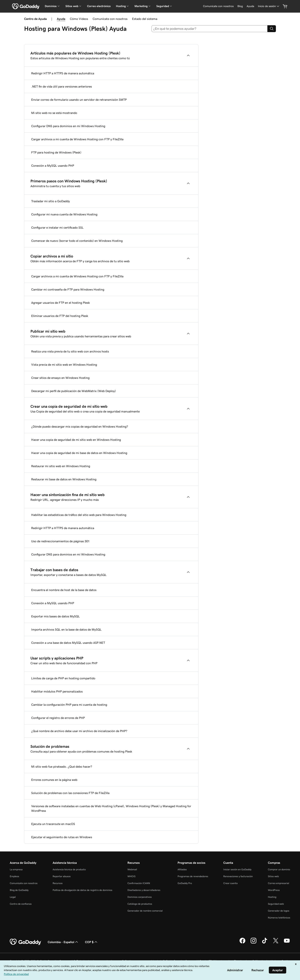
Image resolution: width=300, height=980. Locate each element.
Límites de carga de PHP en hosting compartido (63, 678)
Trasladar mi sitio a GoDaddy (51, 201)
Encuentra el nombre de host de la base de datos (64, 590)
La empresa (16, 869)
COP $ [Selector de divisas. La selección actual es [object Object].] (92, 942)
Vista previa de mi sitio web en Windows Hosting (64, 365)
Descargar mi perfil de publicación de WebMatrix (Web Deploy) (73, 391)
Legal (13, 897)
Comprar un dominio (279, 869)
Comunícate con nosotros (110, 19)
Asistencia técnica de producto (69, 869)
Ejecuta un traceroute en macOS (53, 824)
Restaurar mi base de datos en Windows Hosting (64, 479)
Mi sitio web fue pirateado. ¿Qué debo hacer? (62, 766)
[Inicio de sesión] (269, 6)
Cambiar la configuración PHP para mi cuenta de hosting (69, 705)
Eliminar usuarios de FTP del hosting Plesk (60, 316)
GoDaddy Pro (185, 883)
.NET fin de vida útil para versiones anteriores (62, 86)
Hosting (272, 897)
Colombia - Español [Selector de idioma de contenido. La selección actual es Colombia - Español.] (63, 942)
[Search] (272, 29)
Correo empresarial (278, 883)
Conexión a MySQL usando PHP (53, 166)
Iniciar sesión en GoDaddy (237, 869)
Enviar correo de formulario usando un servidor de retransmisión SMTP (79, 100)
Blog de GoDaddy (19, 890)
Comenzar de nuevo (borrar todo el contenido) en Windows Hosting (77, 241)
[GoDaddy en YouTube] (287, 943)
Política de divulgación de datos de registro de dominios (82, 890)
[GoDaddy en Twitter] (276, 943)
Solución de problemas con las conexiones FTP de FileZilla (70, 793)
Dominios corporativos (140, 897)
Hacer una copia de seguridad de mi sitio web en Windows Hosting (76, 440)
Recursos (58, 883)
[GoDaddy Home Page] (26, 942)
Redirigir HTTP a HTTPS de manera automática (63, 73)
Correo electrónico (99, 6)
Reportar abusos (62, 876)
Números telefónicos (279, 918)
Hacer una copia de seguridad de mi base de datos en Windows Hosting (79, 453)
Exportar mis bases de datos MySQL (55, 616)
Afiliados (182, 869)
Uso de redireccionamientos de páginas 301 (60, 541)
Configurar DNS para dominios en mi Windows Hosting (68, 126)
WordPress (274, 890)
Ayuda (61, 19)
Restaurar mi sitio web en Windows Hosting (61, 466)
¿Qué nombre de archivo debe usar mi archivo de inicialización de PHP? (79, 731)
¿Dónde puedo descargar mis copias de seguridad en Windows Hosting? (80, 426)
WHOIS (131, 876)
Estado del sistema (145, 19)
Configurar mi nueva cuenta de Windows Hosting (64, 214)
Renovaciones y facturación (238, 876)
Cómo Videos (79, 19)
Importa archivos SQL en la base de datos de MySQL (66, 629)
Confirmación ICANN (139, 883)
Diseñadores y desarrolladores (144, 890)
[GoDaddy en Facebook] (242, 943)
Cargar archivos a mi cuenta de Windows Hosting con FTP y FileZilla (77, 139)
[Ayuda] (250, 6)
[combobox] (210, 29)
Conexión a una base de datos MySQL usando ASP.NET (68, 643)
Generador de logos (279, 911)
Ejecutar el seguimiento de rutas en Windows (62, 837)
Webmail (132, 869)
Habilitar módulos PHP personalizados (57, 691)
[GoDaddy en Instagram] (254, 943)
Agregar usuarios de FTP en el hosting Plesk (61, 303)
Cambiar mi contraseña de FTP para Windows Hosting (68, 289)
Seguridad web (276, 904)
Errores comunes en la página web (54, 780)
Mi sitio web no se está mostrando (54, 113)
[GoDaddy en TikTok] (265, 943)
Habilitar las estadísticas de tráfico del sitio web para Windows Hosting (79, 515)
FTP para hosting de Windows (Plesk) (56, 152)
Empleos (14, 876)
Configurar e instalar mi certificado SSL (57, 227)
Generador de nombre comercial (145, 911)
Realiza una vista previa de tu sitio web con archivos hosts (70, 351)
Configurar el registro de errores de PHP (58, 718)
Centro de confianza (21, 904)
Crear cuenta (230, 883)
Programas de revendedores (193, 876)
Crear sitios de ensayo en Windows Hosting (60, 378)
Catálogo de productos (140, 904)
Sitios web (273, 876)
